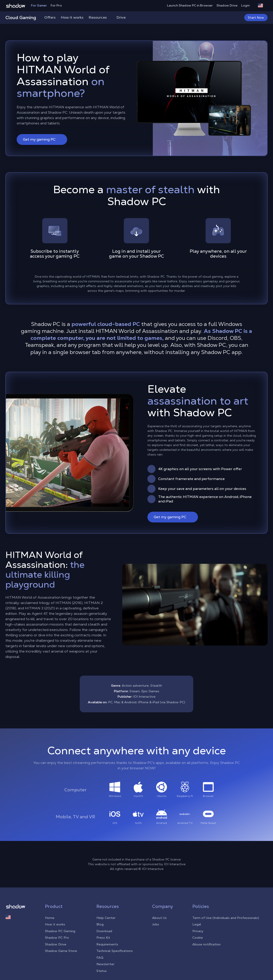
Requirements (107, 944)
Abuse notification (206, 944)
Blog (100, 924)
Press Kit (103, 938)
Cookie (198, 938)
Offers (50, 17)
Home (50, 918)
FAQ (100, 958)
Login (248, 5)
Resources (100, 17)
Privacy (198, 931)
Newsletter (105, 964)
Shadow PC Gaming (60, 931)
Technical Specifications (115, 951)
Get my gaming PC (42, 139)
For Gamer (39, 5)
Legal (197, 924)
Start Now (256, 18)
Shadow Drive (227, 5)
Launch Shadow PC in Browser (190, 5)
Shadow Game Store (61, 951)
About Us (159, 918)
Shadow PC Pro (57, 938)
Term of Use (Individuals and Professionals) (226, 918)
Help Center (106, 918)
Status (102, 971)
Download (104, 931)
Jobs (156, 924)
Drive (121, 17)
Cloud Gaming (21, 18)
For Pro (56, 5)
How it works (72, 17)
